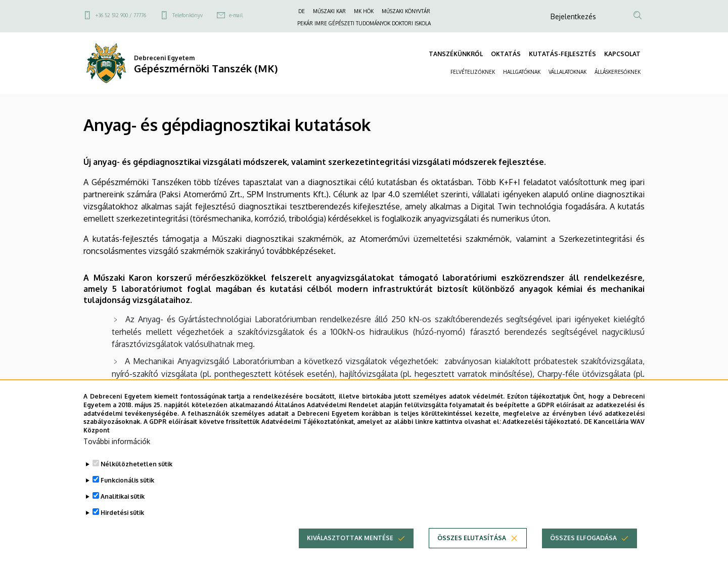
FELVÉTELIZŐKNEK (473, 72)
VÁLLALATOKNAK (567, 72)
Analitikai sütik (123, 510)
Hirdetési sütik (122, 526)
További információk (117, 454)
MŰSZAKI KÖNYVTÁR (406, 11)
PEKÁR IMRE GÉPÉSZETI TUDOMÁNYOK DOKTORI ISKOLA (364, 23)
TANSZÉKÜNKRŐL (456, 54)
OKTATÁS (506, 54)
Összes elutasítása (472, 551)
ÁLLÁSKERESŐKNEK (618, 72)
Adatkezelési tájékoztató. (542, 435)
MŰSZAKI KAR (329, 11)
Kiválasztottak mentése (350, 551)
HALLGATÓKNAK (522, 72)
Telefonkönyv (188, 15)
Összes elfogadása (583, 551)
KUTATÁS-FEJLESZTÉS (562, 54)
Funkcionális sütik (127, 493)
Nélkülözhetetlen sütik (136, 477)
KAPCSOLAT (622, 54)
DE (302, 11)
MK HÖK (364, 11)
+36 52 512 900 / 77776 (121, 15)
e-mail (236, 15)
